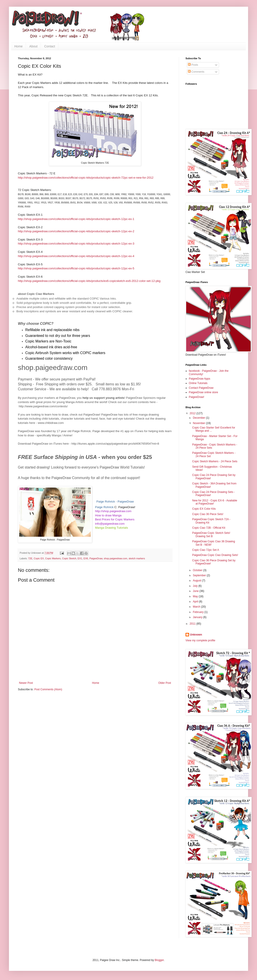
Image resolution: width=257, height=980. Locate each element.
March (197, 607)
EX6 (86, 558)
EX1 (80, 558)
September (200, 575)
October (198, 570)
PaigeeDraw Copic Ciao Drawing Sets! (215, 555)
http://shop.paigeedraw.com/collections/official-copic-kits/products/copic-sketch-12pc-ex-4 (76, 256)
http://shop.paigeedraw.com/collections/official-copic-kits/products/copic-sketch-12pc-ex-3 (76, 244)
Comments (196, 72)
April (196, 602)
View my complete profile (200, 640)
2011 (193, 624)
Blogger (159, 960)
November (199, 423)
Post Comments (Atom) (48, 689)
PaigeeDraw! (197, 397)
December (199, 418)
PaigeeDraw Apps (199, 379)
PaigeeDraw (96, 558)
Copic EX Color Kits (204, 509)
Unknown (196, 635)
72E (30, 558)
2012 (193, 413)
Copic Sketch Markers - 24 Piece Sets (215, 461)
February (199, 612)
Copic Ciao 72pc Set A (206, 550)
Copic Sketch (69, 558)
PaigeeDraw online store (203, 392)
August (197, 581)
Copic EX (39, 558)
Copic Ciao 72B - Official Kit (209, 528)
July (196, 586)
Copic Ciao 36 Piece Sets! (208, 514)
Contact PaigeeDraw (201, 388)
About (33, 46)
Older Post (165, 683)
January (198, 617)
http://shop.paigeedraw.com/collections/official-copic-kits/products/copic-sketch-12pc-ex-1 (76, 219)
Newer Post (26, 683)
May (196, 596)
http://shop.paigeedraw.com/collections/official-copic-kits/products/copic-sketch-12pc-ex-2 (76, 231)
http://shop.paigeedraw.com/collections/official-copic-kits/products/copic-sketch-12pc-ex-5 (76, 268)
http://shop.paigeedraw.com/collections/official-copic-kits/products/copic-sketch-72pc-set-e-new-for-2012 (86, 178)
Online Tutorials (198, 383)
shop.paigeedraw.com (115, 558)
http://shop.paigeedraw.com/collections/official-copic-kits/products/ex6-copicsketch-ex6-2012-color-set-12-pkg (89, 281)
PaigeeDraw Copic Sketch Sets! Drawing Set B (211, 534)
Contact (50, 46)
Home (18, 46)
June (196, 591)
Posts (193, 65)
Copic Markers (53, 558)
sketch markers (137, 558)
